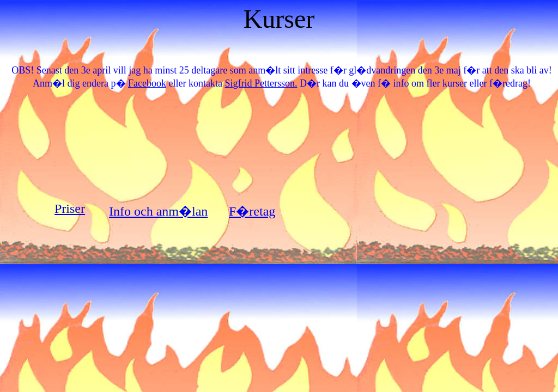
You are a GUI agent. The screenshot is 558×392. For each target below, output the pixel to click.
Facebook (147, 83)
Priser (70, 209)
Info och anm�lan (158, 211)
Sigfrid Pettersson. (261, 83)
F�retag (252, 211)
